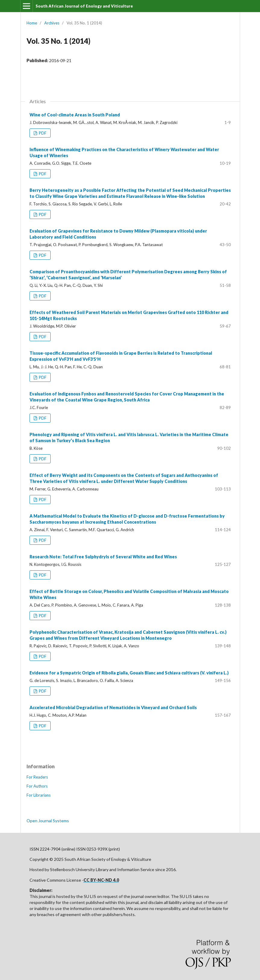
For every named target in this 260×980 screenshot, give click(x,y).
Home (32, 23)
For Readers (37, 777)
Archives (52, 23)
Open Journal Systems (48, 821)
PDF (42, 133)
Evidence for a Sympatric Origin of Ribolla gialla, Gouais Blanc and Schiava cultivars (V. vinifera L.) (129, 673)
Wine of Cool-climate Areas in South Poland (75, 115)
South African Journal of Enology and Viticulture (84, 6)
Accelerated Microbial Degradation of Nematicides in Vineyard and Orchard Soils (113, 707)
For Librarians (39, 795)
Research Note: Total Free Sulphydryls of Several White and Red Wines (103, 557)
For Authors (37, 786)
